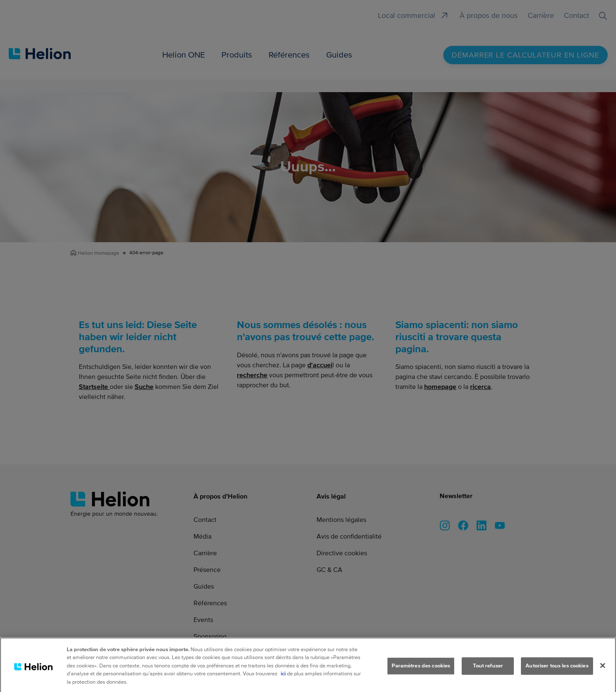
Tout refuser (488, 669)
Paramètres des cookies (421, 669)
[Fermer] (603, 669)
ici (283, 677)
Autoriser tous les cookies (557, 669)
